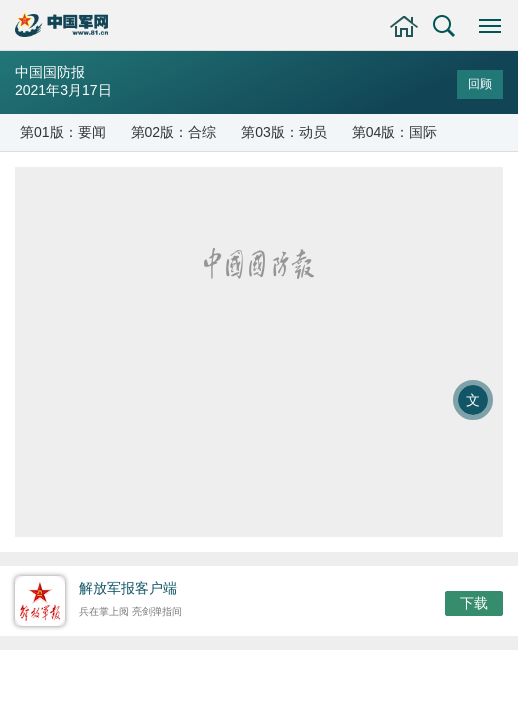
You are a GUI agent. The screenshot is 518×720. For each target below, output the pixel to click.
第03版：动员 (284, 132)
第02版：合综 (174, 132)
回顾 (480, 84)
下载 (474, 603)
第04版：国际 (395, 132)
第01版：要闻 (63, 132)
